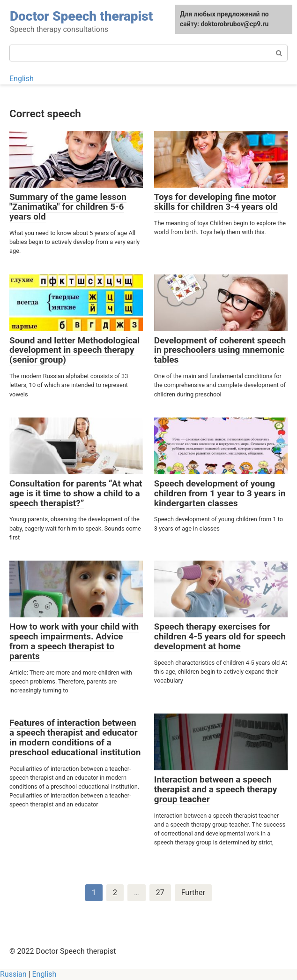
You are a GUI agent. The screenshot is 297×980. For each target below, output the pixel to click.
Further (193, 893)
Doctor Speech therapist (81, 16)
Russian (13, 974)
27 (160, 893)
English (22, 79)
